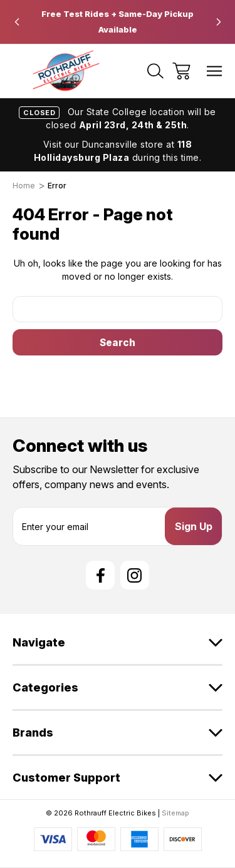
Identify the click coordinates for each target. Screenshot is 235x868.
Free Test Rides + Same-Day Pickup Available (118, 22)
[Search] (155, 71)
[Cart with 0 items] (181, 71)
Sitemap (175, 813)
